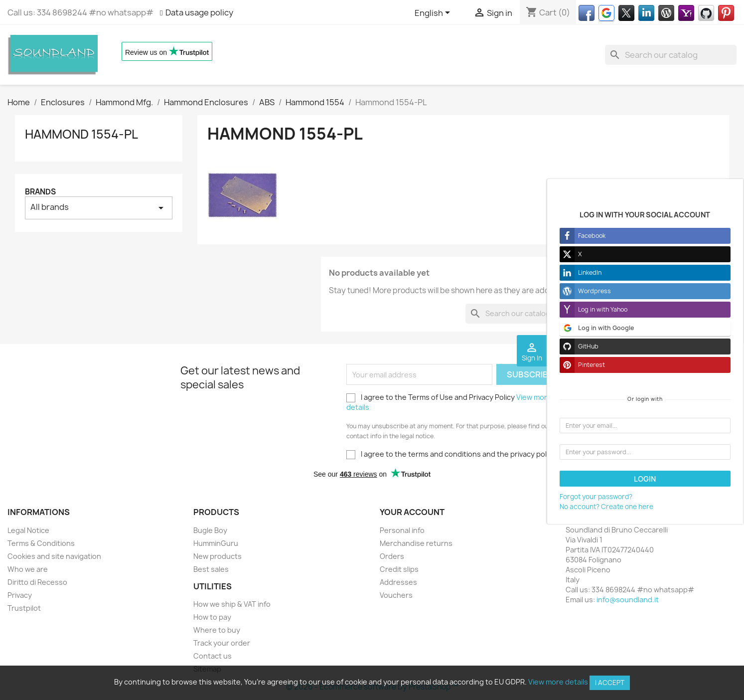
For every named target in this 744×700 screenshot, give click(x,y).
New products (218, 556)
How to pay (212, 617)
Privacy (20, 595)
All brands (99, 208)
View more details (558, 682)
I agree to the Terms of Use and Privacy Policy (449, 402)
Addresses (398, 582)
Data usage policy (199, 12)
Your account (412, 512)
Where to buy (217, 630)
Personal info (402, 530)
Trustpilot (24, 608)
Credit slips (399, 569)
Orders (392, 556)
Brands (40, 192)
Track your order (222, 643)
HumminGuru (216, 543)
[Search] (671, 55)
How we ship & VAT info (232, 604)
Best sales (211, 569)
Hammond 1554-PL (81, 134)
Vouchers (396, 595)
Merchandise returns (416, 543)
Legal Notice (28, 530)
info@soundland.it (628, 600)
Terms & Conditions (41, 543)
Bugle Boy (210, 530)
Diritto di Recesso (37, 582)
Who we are (28, 569)
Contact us (213, 656)
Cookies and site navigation (54, 556)
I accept (610, 683)
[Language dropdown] (434, 13)
